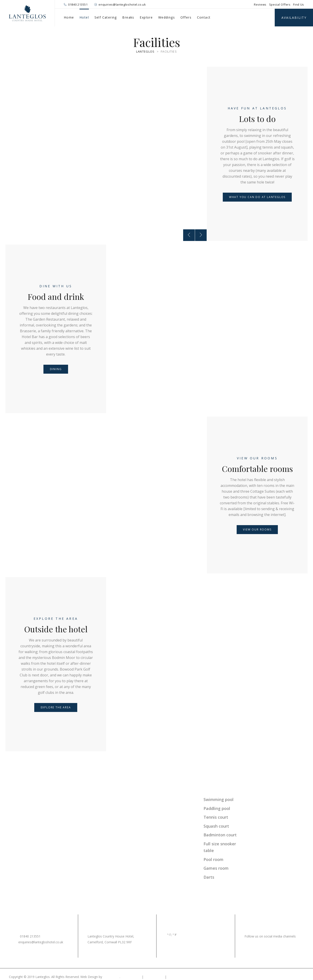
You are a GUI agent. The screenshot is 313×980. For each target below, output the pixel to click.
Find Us (299, 4)
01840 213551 (78, 4)
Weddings (167, 17)
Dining (56, 369)
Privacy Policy (131, 977)
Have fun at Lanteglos (257, 108)
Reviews (260, 4)
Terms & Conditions (182, 977)
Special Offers (280, 4)
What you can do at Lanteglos (257, 197)
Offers (186, 17)
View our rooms (257, 458)
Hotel (84, 17)
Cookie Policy (154, 977)
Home (69, 17)
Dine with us (56, 286)
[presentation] (189, 235)
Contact (204, 17)
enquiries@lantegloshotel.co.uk (122, 4)
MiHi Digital (111, 977)
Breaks (128, 17)
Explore (146, 17)
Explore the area (56, 619)
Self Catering (106, 17)
